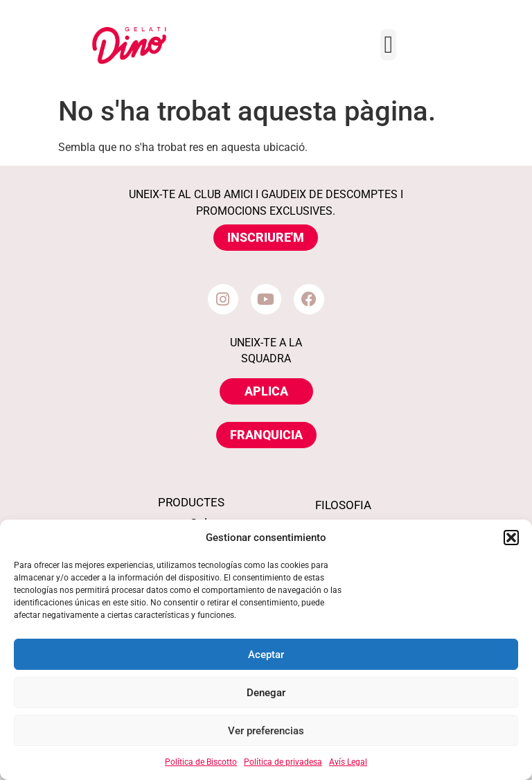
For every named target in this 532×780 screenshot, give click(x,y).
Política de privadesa (283, 762)
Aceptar (266, 655)
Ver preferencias (266, 731)
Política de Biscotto (201, 762)
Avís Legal (348, 762)
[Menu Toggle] (388, 45)
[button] (511, 538)
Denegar (266, 693)
